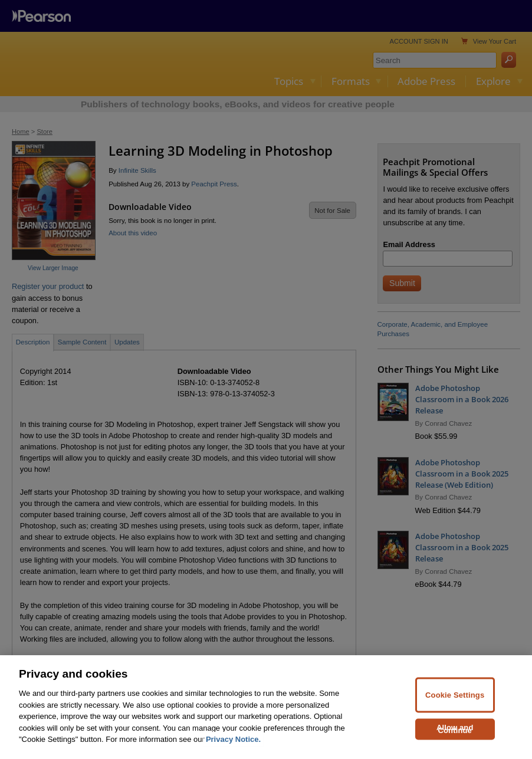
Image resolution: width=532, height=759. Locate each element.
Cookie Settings (455, 722)
